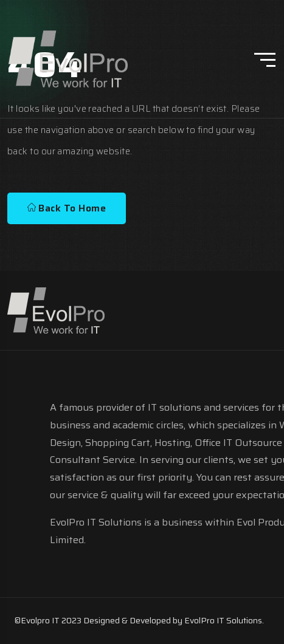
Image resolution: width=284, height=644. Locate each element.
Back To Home (67, 208)
